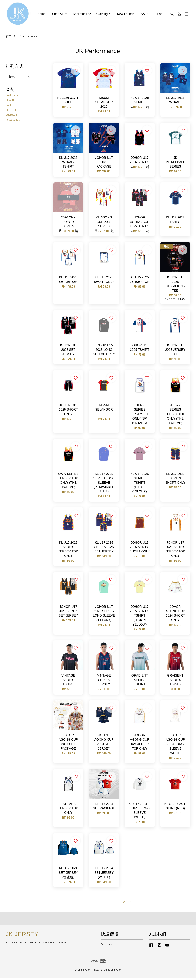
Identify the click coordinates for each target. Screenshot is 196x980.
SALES (146, 15)
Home (41, 15)
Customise (12, 98)
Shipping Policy (82, 972)
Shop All (60, 15)
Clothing (104, 15)
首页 (9, 38)
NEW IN (10, 102)
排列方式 (15, 68)
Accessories (13, 122)
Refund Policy (114, 972)
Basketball (82, 15)
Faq (160, 15)
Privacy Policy (99, 972)
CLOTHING (11, 112)
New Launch (126, 15)
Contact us (106, 947)
